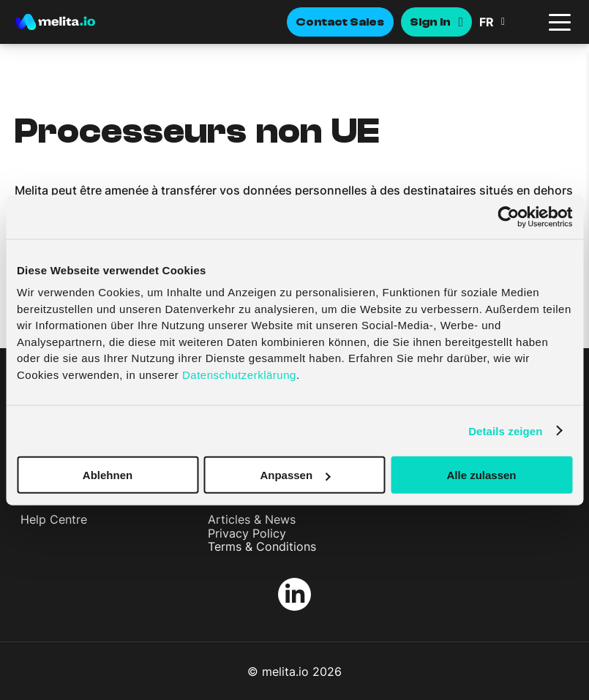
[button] (509, 22)
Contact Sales (340, 22)
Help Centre (54, 519)
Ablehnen (108, 475)
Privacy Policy (247, 533)
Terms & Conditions (262, 546)
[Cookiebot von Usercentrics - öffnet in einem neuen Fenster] (508, 217)
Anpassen (295, 475)
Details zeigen (505, 430)
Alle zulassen (481, 475)
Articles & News (252, 519)
